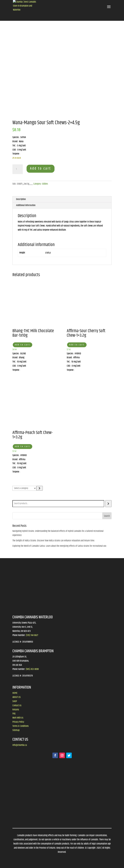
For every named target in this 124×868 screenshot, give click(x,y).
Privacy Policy (18, 722)
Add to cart (41, 169)
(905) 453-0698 (32, 669)
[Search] (108, 504)
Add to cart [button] (23, 345)
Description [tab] (21, 199)
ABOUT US (17, 697)
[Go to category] (40, 488)
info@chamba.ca (20, 745)
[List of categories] (24, 488)
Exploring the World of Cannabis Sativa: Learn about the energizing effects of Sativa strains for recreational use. (60, 546)
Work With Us (18, 718)
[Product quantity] (18, 169)
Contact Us (17, 706)
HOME (15, 693)
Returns (16, 710)
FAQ (14, 714)
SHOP (15, 701)
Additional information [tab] (26, 205)
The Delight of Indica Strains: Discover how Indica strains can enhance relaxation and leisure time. (54, 541)
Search (16, 498)
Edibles (45, 184)
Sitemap (16, 730)
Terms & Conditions (21, 726)
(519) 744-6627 (32, 635)
